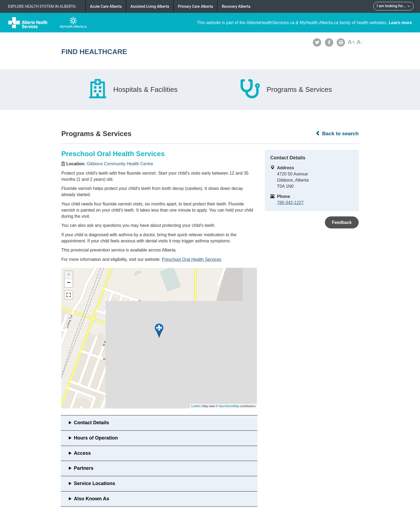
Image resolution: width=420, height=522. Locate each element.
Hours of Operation (96, 438)
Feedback (342, 222)
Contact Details (91, 423)
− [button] (69, 283)
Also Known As (91, 499)
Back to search (337, 133)
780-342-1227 (290, 203)
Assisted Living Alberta (150, 6)
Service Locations (95, 483)
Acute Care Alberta (106, 6)
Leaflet (196, 406)
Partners (84, 468)
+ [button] (69, 275)
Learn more (400, 23)
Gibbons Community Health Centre (120, 164)
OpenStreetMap (229, 406)
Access (82, 453)
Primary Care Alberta (195, 6)
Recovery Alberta (236, 6)
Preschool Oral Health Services (192, 259)
